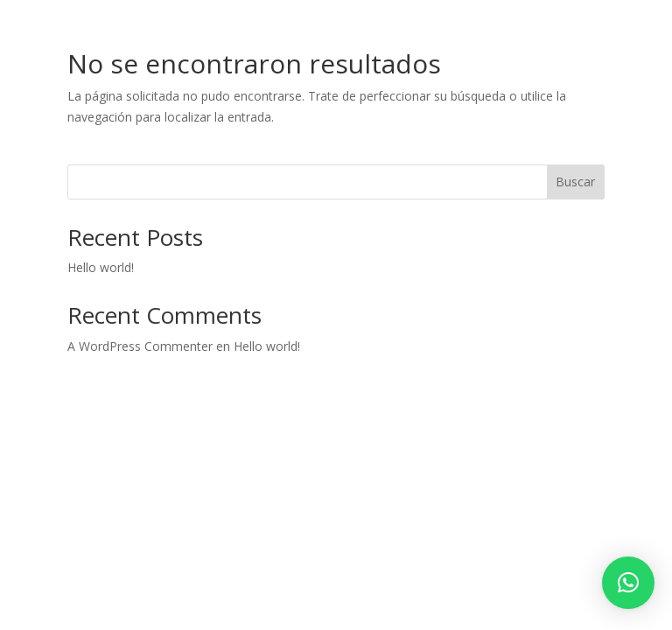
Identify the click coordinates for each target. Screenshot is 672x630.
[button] (628, 583)
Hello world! (101, 267)
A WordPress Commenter (140, 346)
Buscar (575, 182)
